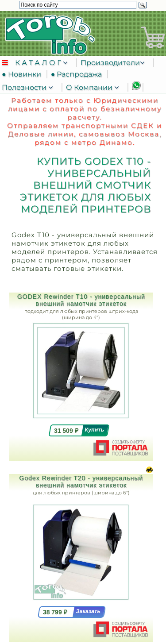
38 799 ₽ (55, 612)
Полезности (25, 87)
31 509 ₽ (66, 431)
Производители (110, 63)
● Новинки (23, 74)
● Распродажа (78, 74)
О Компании (90, 87)
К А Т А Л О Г (39, 63)
